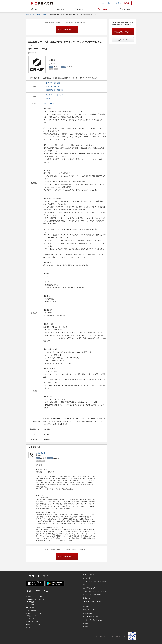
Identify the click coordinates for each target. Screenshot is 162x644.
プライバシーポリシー (90, 610)
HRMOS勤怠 (30, 605)
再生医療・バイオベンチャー (56, 95)
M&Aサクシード (31, 616)
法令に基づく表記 (89, 613)
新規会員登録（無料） (67, 29)
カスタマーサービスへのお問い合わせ (95, 581)
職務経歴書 (60, 9)
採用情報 (86, 627)
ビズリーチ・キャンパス (33, 613)
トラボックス (30, 619)
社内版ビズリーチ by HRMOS (35, 596)
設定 (85, 585)
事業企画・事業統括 (53, 83)
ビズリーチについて (89, 575)
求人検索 (104, 9)
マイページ (38, 9)
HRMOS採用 (30, 602)
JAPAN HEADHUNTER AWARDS (93, 601)
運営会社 (86, 623)
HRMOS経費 (30, 608)
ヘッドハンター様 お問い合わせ (93, 620)
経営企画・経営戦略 (53, 87)
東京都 (46, 103)
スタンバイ (29, 627)
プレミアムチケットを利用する (93, 595)
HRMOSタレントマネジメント (35, 599)
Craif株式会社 (40, 453)
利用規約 (86, 607)
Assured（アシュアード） (34, 624)
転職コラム (87, 598)
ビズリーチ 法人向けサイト (91, 617)
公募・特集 (126, 9)
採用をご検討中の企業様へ (111, 3)
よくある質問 (87, 578)
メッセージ (82, 9)
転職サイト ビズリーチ (33, 15)
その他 (48, 98)
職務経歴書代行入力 (89, 588)
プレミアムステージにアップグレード (95, 591)
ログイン (127, 3)
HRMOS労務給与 (31, 610)
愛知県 (52, 103)
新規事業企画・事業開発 (54, 90)
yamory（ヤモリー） (32, 622)
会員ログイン (123, 40)
